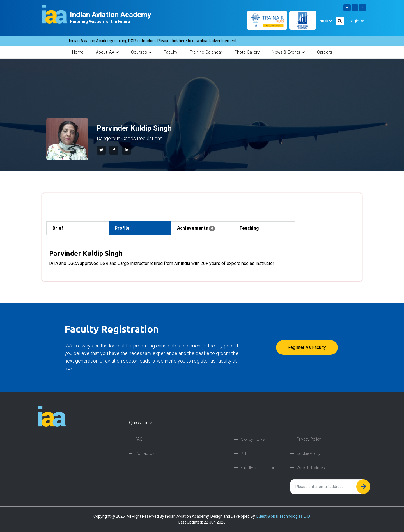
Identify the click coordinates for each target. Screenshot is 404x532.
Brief (58, 228)
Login (356, 21)
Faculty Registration (258, 468)
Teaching (249, 228)
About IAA (107, 52)
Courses (141, 52)
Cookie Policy (309, 454)
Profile (122, 228)
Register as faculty (307, 347)
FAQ (139, 439)
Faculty (171, 52)
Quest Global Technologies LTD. (283, 516)
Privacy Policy (309, 439)
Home (78, 52)
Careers (325, 52)
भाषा (326, 21)
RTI (243, 454)
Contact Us (145, 454)
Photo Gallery (247, 52)
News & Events (288, 52)
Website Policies (311, 468)
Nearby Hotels (253, 439)
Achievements (196, 229)
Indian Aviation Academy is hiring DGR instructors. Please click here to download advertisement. (164, 41)
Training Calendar (206, 52)
